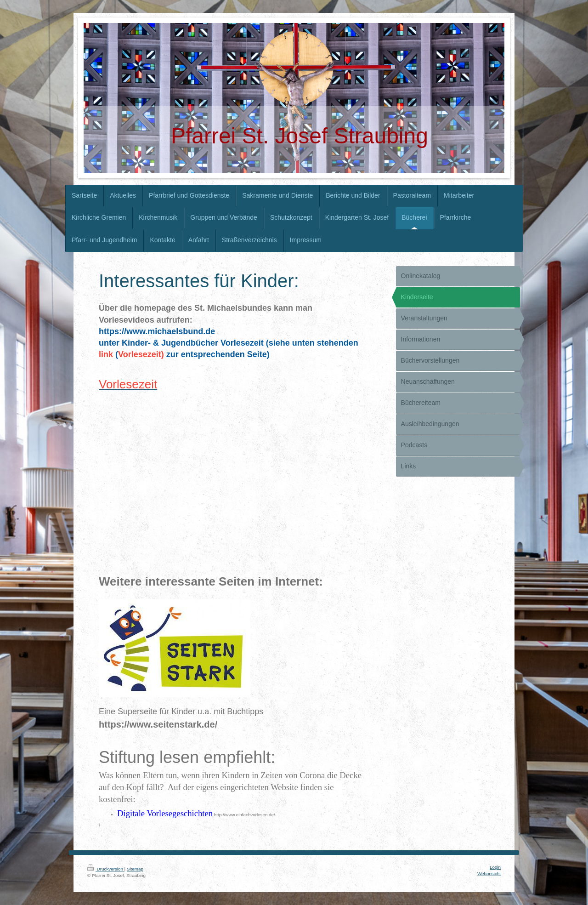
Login (495, 867)
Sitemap (135, 869)
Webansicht (489, 874)
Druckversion (106, 869)
